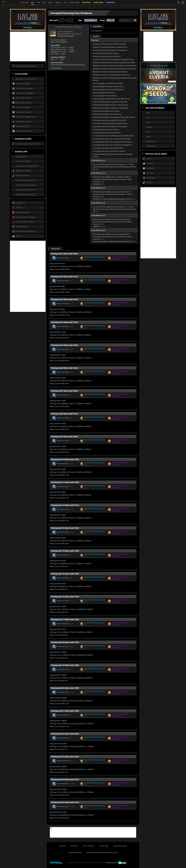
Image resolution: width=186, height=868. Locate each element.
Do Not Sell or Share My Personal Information (102, 852)
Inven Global (12, 2)
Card (65, 2)
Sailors (50, 2)
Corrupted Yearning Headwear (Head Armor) (110, 123)
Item (33, 2)
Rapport (58, 2)
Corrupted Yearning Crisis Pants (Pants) (108, 148)
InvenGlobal (110, 2)
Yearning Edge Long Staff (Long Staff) (108, 83)
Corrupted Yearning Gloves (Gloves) (107, 133)
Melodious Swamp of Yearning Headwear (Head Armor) (115, 66)
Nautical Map (98, 2)
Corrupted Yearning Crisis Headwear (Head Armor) (112, 142)
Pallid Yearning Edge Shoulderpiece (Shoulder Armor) (114, 117)
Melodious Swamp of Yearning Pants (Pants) (110, 72)
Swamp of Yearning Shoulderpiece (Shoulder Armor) (113, 59)
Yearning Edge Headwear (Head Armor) (108, 86)
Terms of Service (89, 846)
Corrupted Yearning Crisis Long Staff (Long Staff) (112, 139)
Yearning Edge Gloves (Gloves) (105, 96)
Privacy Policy (104, 846)
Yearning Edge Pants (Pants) (104, 93)
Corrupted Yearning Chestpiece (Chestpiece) (110, 126)
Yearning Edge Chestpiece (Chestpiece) (108, 89)
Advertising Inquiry (120, 846)
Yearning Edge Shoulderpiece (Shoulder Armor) (112, 99)
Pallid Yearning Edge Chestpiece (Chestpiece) (110, 108)
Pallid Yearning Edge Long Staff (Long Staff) (110, 102)
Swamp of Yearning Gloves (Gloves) (107, 56)
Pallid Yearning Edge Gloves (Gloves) (107, 114)
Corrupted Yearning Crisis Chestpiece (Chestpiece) (112, 145)
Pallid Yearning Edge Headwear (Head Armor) (111, 105)
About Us (63, 846)
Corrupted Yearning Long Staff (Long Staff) (110, 120)
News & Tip (25, 2)
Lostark (5, 2)
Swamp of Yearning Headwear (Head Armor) (110, 47)
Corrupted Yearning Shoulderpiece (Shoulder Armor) (113, 136)
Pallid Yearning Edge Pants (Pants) (106, 111)
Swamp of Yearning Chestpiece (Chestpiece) (110, 50)
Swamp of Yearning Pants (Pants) (106, 53)
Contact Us (74, 846)
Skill (44, 2)
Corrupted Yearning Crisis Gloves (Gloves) (109, 151)
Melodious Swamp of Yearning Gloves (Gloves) (111, 75)
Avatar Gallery (75, 2)
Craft (38, 2)
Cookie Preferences (75, 852)
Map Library (87, 2)
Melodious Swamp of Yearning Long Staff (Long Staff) (114, 62)
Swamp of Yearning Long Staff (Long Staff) (110, 44)
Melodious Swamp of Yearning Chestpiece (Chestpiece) (114, 69)
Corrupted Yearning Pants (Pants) (106, 129)
